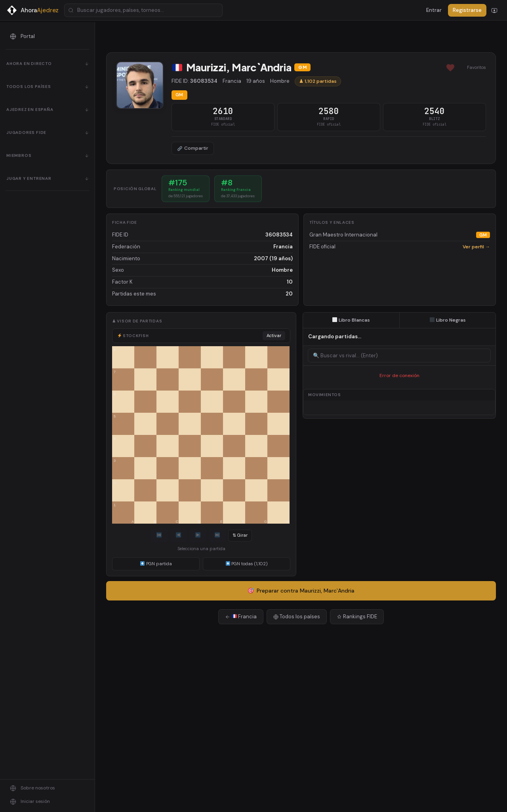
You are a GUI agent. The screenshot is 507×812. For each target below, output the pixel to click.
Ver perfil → (476, 247)
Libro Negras (448, 320)
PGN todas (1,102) (247, 564)
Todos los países (297, 617)
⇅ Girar (240, 535)
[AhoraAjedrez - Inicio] (32, 10)
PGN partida (156, 564)
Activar (274, 335)
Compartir (193, 148)
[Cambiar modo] (494, 10)
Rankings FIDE (357, 617)
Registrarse (467, 10)
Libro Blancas (351, 320)
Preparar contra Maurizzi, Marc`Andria (301, 591)
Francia (241, 617)
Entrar (434, 10)
